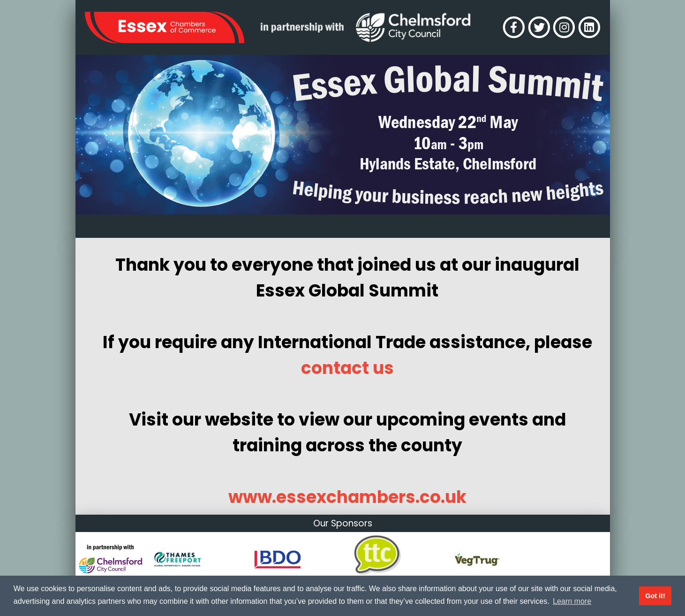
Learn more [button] (572, 601)
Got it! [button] (655, 596)
